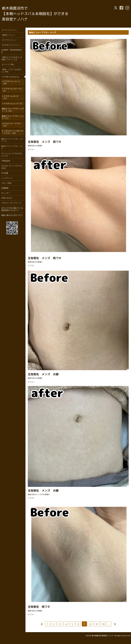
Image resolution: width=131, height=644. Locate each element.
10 (103, 624)
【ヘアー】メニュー (9, 30)
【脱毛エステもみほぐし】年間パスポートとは (12, 58)
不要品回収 (6, 161)
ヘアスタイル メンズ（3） (13, 104)
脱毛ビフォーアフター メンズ (12, 147)
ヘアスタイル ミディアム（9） (12, 90)
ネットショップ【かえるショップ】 (12, 155)
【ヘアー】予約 (8, 64)
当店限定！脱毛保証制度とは (12, 51)
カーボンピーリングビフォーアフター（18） (13, 132)
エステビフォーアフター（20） (12, 125)
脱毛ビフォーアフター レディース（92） (13, 110)
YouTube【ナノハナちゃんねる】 (12, 167)
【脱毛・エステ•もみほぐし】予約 (12, 71)
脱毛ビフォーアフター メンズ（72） (13, 117)
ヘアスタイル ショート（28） (11, 82)
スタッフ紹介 (7, 183)
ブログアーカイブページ (11, 203)
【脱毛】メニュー (8, 35)
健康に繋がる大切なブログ (12, 215)
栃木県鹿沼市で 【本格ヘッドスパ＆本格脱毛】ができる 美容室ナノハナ (35, 14)
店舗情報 (5, 188)
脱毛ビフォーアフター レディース (12, 140)
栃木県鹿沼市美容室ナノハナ (103, 636)
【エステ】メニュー (9, 40)
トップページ (7, 178)
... (109, 624)
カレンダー (6, 193)
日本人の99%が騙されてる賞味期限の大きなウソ (12, 209)
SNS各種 (5, 173)
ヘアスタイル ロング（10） (10, 97)
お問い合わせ (7, 198)
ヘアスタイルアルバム (10, 77)
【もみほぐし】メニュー (11, 45)
